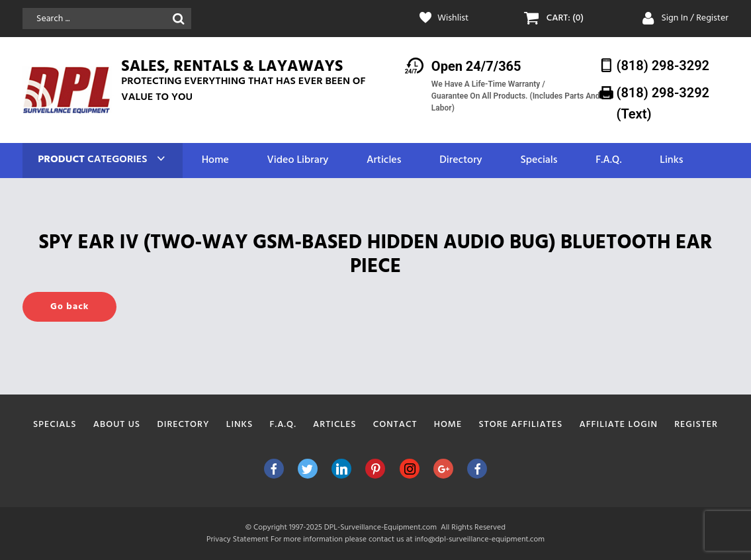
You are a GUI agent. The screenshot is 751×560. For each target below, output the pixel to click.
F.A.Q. (608, 161)
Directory (461, 161)
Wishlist (453, 19)
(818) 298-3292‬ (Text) (663, 103)
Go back (69, 307)
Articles (384, 161)
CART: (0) (565, 19)
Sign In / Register (695, 18)
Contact (395, 425)
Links (671, 161)
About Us (117, 425)
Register (696, 425)
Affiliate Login (618, 425)
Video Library (298, 161)
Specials (539, 161)
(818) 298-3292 (663, 66)
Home (215, 161)
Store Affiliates (520, 425)
